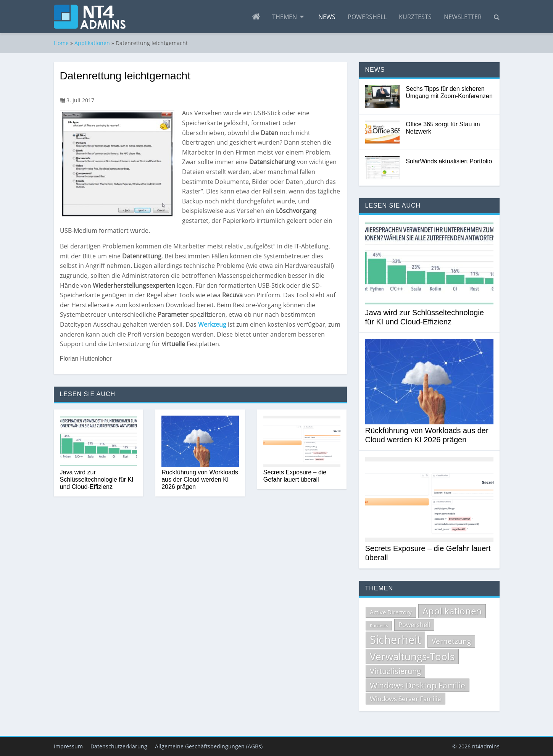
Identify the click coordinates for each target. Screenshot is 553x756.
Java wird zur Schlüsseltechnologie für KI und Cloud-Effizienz (97, 480)
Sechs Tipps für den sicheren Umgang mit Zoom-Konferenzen (449, 92)
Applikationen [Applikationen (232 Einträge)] (452, 611)
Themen (285, 17)
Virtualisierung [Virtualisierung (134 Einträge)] (395, 671)
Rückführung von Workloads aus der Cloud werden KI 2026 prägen (200, 480)
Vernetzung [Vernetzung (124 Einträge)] (451, 641)
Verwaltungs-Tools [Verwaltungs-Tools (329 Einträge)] (412, 656)
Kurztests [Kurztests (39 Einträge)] (379, 625)
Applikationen (92, 43)
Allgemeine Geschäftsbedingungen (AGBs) (209, 746)
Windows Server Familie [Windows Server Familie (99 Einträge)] (405, 698)
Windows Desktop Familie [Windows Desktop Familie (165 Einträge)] (418, 685)
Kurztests (415, 17)
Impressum (68, 746)
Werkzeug (213, 324)
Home (61, 43)
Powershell (367, 17)
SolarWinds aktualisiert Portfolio (449, 161)
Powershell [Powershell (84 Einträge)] (414, 625)
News (327, 17)
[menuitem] (256, 17)
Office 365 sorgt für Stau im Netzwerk (443, 128)
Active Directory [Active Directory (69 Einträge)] (391, 612)
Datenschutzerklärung (119, 746)
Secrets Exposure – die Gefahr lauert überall (295, 476)
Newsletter (463, 17)
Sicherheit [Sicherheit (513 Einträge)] (395, 640)
